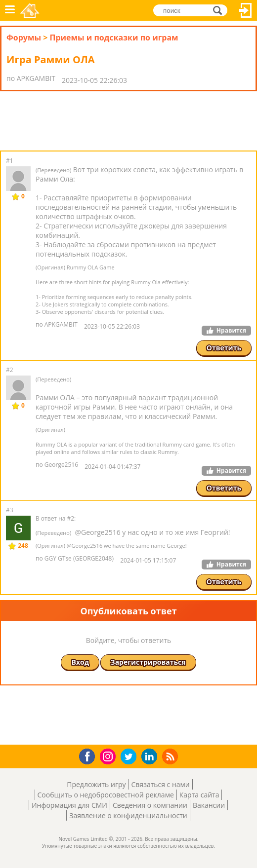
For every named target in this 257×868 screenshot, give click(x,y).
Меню (10, 10)
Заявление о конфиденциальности (128, 815)
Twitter (130, 757)
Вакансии (209, 805)
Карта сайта (199, 795)
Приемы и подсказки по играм (114, 38)
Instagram (109, 756)
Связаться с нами (161, 784)
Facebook (90, 755)
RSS (171, 756)
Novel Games (30, 10)
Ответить (224, 348)
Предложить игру (96, 784)
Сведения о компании (150, 805)
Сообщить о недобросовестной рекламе (106, 795)
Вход (246, 10)
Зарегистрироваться (148, 662)
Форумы (24, 38)
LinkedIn (151, 757)
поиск (220, 10)
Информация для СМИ (69, 805)
